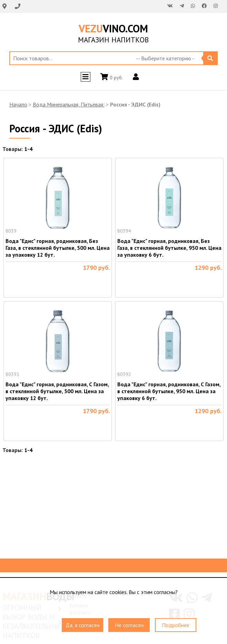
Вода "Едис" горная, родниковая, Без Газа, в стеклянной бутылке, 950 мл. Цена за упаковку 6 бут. (169, 248)
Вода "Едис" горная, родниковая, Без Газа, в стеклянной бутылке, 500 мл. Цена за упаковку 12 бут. (58, 248)
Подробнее (176, 625)
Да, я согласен (82, 625)
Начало (18, 104)
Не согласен (129, 625)
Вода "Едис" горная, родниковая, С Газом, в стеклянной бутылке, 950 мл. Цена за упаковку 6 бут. (169, 391)
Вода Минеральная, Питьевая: (69, 104)
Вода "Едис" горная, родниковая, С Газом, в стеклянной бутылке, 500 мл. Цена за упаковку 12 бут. (57, 391)
